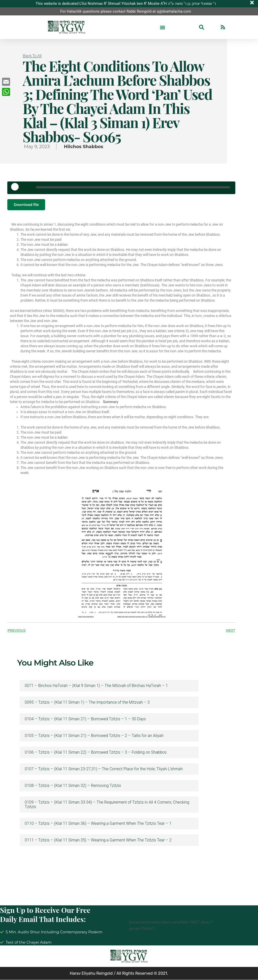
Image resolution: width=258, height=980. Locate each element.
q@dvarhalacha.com (174, 11)
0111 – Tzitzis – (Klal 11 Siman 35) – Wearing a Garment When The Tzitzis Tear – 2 (98, 840)
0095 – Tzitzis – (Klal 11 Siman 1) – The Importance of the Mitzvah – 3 (87, 703)
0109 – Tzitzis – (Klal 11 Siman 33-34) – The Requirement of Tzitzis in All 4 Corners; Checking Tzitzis (107, 805)
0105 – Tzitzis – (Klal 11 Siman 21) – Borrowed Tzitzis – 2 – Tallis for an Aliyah (94, 736)
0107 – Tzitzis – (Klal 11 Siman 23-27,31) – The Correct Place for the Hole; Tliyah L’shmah (104, 769)
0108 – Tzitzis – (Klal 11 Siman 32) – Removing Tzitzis (73, 786)
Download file (26, 205)
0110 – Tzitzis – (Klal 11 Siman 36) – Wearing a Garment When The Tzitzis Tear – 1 (98, 824)
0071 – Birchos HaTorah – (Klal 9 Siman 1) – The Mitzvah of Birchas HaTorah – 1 (96, 686)
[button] (162, 27)
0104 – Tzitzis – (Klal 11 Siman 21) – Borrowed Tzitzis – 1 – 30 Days (85, 719)
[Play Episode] (17, 189)
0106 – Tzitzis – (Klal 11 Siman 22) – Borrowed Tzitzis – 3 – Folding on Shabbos (96, 753)
